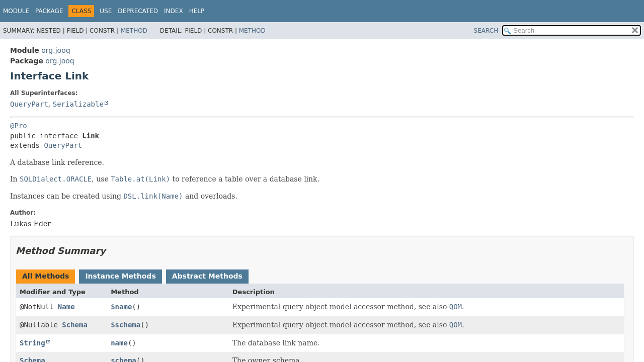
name (119, 343)
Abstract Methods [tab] (207, 276)
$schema (126, 325)
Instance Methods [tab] (120, 276)
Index (174, 11)
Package (49, 11)
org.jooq (56, 50)
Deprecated (138, 11)
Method (134, 31)
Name (66, 307)
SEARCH (486, 31)
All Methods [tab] (46, 276)
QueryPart (29, 104)
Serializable (78, 104)
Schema (75, 325)
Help (197, 11)
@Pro (19, 126)
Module (16, 11)
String (32, 343)
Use (106, 11)
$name (121, 307)
